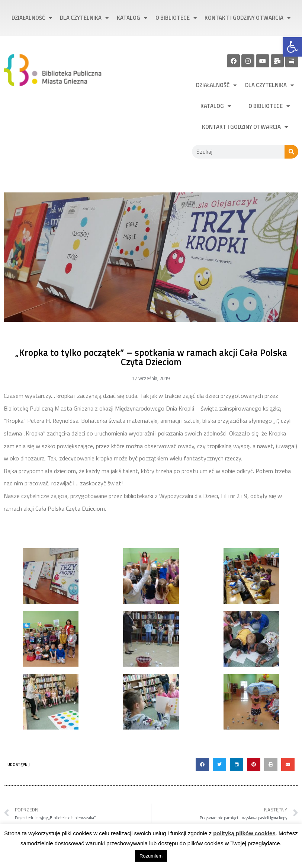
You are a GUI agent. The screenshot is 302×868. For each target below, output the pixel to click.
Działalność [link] (32, 18)
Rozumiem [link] (151, 856)
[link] (292, 47)
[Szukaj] (291, 152)
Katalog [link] (132, 18)
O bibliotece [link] (176, 18)
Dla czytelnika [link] (84, 18)
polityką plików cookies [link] (244, 833)
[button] (202, 765)
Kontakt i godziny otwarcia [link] (248, 18)
